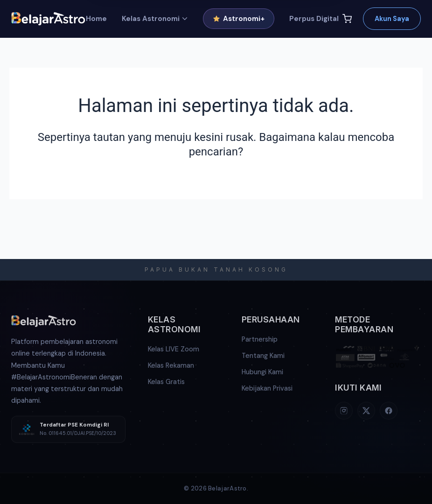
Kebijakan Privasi (267, 388)
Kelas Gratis (166, 382)
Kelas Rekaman (171, 365)
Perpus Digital (314, 19)
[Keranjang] (347, 19)
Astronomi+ (239, 19)
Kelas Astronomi (155, 19)
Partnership (260, 339)
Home (96, 19)
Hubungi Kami (262, 372)
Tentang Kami (263, 356)
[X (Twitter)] (366, 411)
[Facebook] (389, 411)
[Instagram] (344, 411)
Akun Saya (392, 19)
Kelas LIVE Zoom (174, 349)
